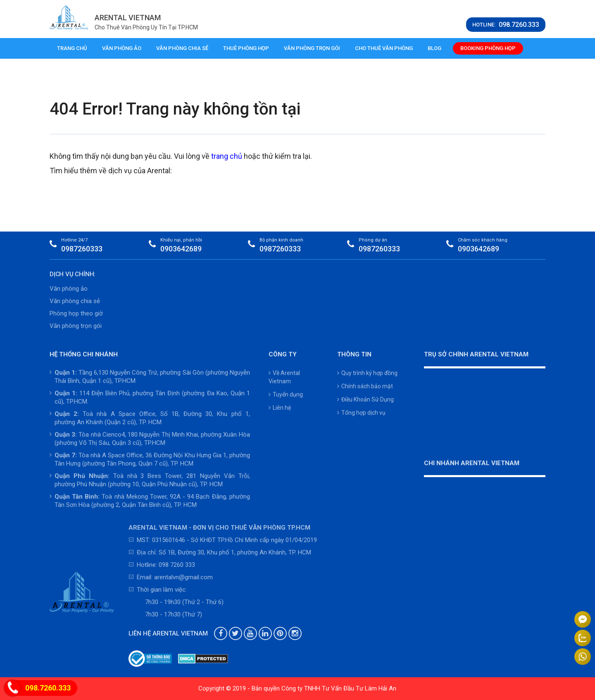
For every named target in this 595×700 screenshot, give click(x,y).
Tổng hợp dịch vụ (361, 413)
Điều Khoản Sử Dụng (365, 399)
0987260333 (82, 249)
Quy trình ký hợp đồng (367, 373)
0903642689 (181, 249)
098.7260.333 (48, 688)
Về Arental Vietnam (284, 377)
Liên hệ (280, 408)
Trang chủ (72, 48)
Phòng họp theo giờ (76, 313)
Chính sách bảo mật (365, 386)
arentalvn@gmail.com (183, 577)
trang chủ (227, 156)
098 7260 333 (177, 565)
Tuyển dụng (286, 394)
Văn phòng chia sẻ (182, 48)
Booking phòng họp (488, 48)
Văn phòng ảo (122, 48)
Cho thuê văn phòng (384, 48)
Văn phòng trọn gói (312, 48)
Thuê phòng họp (246, 48)
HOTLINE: (506, 25)
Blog (434, 48)
